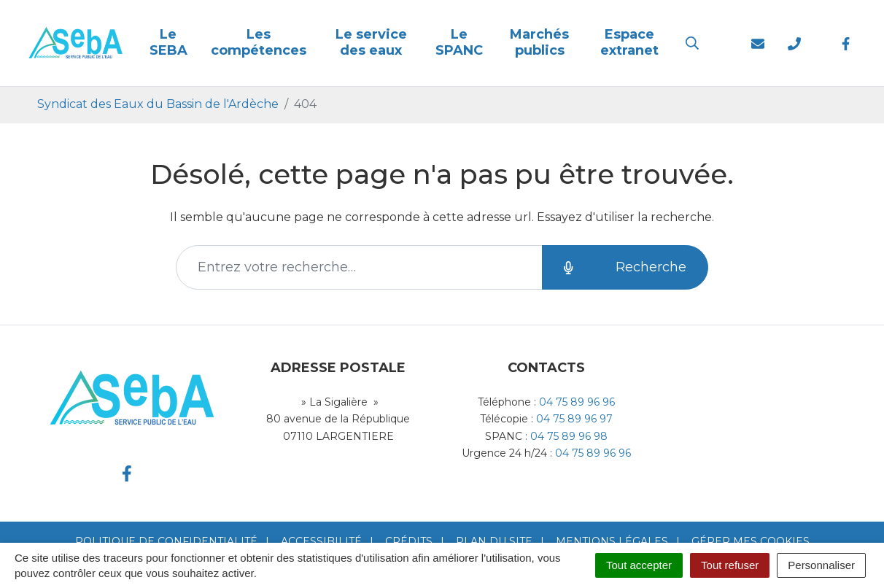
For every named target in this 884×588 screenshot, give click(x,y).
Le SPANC (459, 42)
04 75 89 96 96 (577, 402)
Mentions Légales (612, 541)
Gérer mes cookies (751, 541)
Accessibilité (321, 541)
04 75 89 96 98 (569, 436)
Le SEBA (168, 42)
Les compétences (259, 42)
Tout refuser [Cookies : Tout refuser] (730, 565)
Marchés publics (539, 42)
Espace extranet (629, 42)
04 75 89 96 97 (574, 419)
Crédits (409, 541)
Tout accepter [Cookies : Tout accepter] (639, 565)
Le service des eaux (371, 42)
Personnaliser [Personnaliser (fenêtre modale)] (821, 565)
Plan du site (494, 541)
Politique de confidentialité (166, 541)
